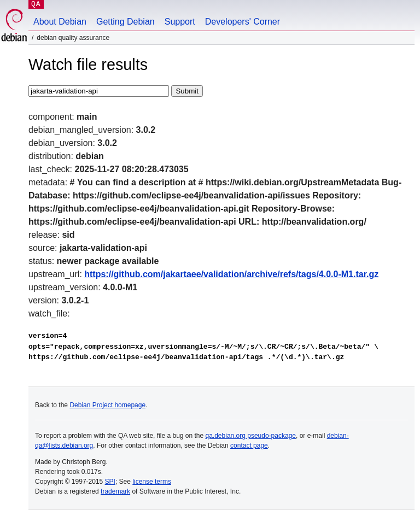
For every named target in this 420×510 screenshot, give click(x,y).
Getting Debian (126, 22)
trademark (115, 491)
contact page (249, 445)
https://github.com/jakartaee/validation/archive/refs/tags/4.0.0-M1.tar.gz (231, 274)
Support (180, 22)
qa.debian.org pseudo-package (251, 436)
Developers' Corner (243, 22)
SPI (110, 482)
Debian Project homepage (107, 405)
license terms (152, 482)
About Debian (60, 22)
